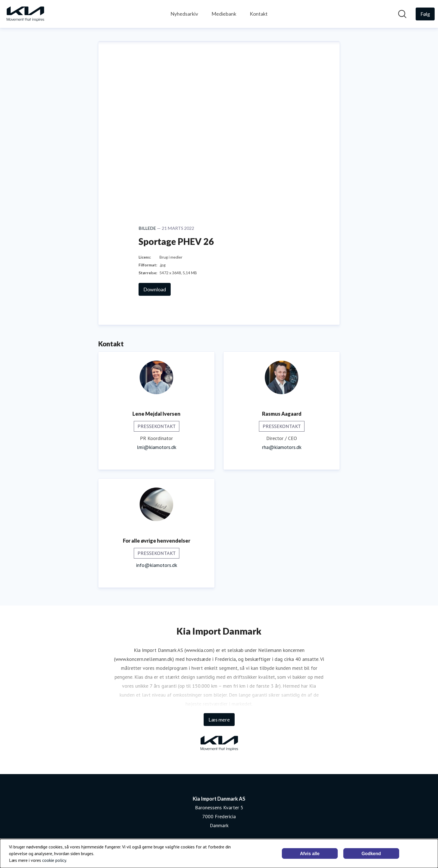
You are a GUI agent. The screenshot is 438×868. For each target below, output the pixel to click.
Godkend (371, 854)
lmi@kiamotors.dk (157, 447)
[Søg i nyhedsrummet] (402, 14)
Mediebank (224, 14)
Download (155, 289)
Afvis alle (310, 854)
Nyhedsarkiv (184, 14)
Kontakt (259, 14)
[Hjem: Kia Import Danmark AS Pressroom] (25, 14)
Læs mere (219, 720)
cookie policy (54, 860)
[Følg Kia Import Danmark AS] (425, 14)
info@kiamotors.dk (157, 565)
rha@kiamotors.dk (282, 447)
